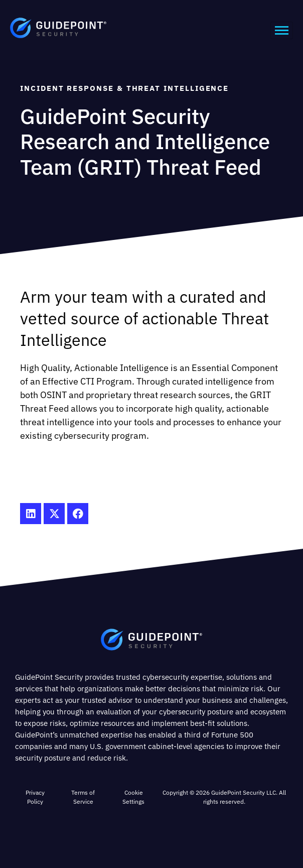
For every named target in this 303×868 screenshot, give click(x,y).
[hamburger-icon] (282, 30)
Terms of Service (83, 797)
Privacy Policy (35, 797)
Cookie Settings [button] (133, 797)
